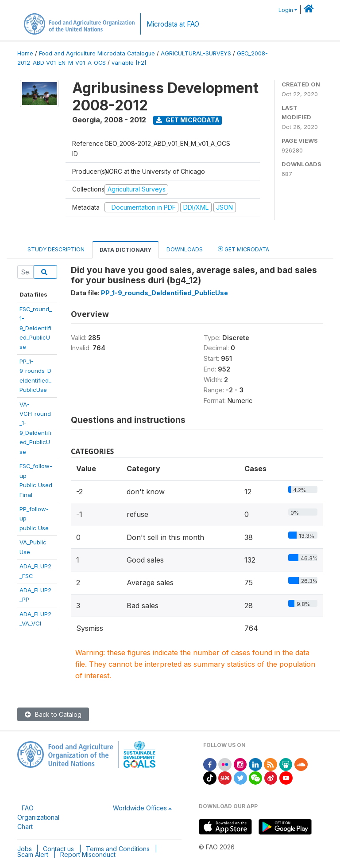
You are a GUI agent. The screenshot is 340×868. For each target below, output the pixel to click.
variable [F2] (129, 63)
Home (25, 53)
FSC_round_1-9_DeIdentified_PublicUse (36, 328)
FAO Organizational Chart (38, 817)
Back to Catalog (53, 714)
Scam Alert (33, 854)
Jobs (25, 849)
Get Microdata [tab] (243, 249)
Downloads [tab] (185, 249)
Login (286, 10)
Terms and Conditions (118, 849)
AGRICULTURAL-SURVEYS (196, 53)
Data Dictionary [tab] (126, 250)
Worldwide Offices (140, 808)
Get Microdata (188, 120)
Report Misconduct (88, 854)
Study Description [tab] (56, 249)
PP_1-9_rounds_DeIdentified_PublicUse (164, 293)
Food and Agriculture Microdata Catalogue (97, 53)
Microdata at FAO (173, 24)
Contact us (58, 849)
